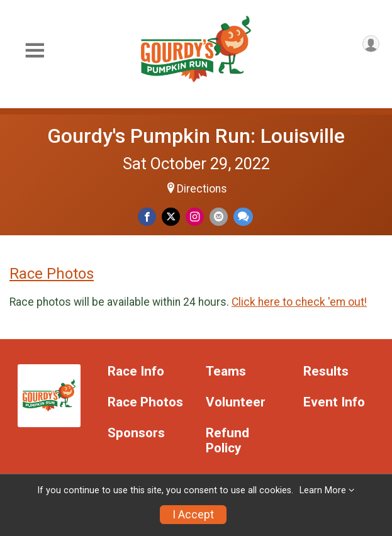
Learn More (323, 490)
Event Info (334, 402)
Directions (202, 189)
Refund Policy (227, 441)
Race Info (136, 371)
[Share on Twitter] (171, 217)
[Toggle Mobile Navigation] (35, 51)
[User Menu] (371, 44)
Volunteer (236, 402)
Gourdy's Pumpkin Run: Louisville (196, 136)
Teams (226, 371)
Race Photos (52, 274)
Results (326, 371)
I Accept (193, 515)
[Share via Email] (219, 217)
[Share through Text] (243, 217)
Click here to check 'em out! (299, 302)
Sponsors (136, 433)
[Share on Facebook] (147, 217)
